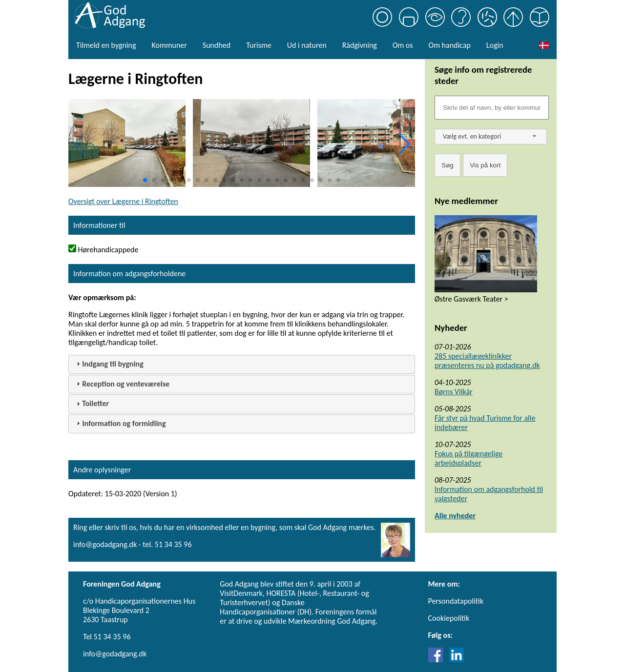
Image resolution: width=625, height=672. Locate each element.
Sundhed (217, 45)
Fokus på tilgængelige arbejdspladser (469, 458)
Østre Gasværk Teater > (471, 299)
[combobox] (491, 137)
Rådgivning (360, 45)
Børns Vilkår (454, 392)
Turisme (259, 45)
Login (495, 45)
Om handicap (450, 45)
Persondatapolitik (456, 601)
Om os (403, 45)
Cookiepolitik (449, 618)
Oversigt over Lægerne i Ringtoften (123, 201)
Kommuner (169, 45)
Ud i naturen (307, 45)
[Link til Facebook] (438, 660)
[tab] (242, 364)
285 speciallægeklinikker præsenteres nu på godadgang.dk (487, 361)
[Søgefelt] (492, 108)
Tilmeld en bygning (106, 45)
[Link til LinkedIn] (457, 660)
